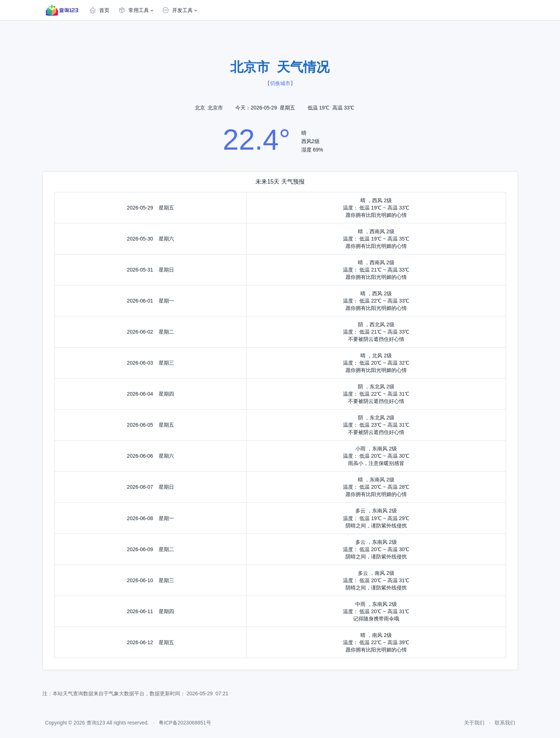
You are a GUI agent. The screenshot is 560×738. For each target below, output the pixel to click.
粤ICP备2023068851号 (185, 723)
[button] (136, 10)
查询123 (96, 723)
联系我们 (505, 723)
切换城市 (280, 83)
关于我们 (474, 723)
